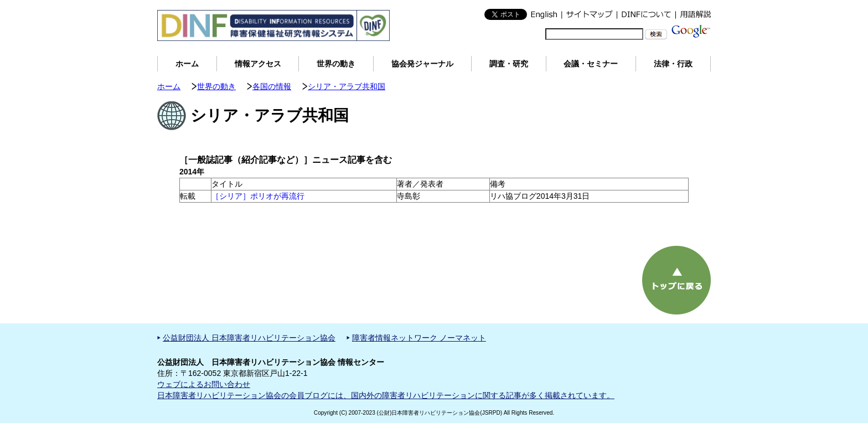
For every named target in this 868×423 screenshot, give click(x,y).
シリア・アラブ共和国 (347, 86)
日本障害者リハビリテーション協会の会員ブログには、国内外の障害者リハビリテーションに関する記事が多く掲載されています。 (386, 395)
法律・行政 (673, 64)
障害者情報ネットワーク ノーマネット (419, 338)
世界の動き (336, 64)
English (544, 14)
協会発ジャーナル (422, 64)
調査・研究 (509, 64)
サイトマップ (589, 14)
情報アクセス (258, 64)
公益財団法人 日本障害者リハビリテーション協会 (249, 338)
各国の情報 (272, 86)
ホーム (187, 64)
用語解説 (693, 14)
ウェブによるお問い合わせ (204, 384)
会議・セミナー (591, 64)
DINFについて (646, 14)
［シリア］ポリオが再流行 (258, 196)
